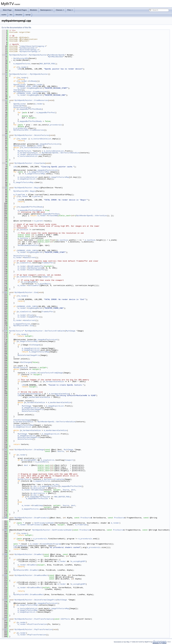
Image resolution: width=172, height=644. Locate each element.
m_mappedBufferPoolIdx (71, 486)
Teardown (18, 90)
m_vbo (56, 485)
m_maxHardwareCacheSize (29, 394)
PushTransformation (37, 624)
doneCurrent (30, 320)
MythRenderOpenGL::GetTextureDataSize (61, 153)
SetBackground (35, 268)
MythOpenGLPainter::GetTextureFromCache (45, 331)
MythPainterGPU (21, 58)
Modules (34, 10)
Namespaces (46, 10)
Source (61, 451)
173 (5, 331)
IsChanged (35, 345)
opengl (28, 15)
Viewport (46, 277)
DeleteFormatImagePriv (29, 355)
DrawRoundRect (35, 588)
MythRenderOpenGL (57, 55)
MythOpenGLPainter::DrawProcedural (32, 518)
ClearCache (19, 106)
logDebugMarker (35, 88)
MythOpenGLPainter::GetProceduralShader (52, 530)
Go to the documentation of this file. (17, 28)
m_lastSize (23, 230)
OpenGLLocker (20, 85)
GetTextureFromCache (54, 479)
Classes (60, 10)
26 (5, 74)
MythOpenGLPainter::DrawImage (29, 450)
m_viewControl (24, 263)
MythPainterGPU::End (23, 326)
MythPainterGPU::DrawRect (26, 570)
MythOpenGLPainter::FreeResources (30, 92)
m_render (23, 67)
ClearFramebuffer (36, 270)
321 (5, 575)
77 (5, 163)
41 (5, 100)
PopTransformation (37, 635)
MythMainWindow (55, 57)
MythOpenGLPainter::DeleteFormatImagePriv (35, 600)
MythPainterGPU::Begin (24, 191)
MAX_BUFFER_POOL (48, 64)
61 (5, 135)
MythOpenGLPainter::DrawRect (29, 554)
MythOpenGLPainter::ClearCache (30, 163)
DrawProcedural (35, 525)
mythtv (4, 15)
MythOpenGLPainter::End (26, 292)
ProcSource (86, 518)
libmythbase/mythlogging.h (33, 46)
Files (70, 10)
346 (5, 619)
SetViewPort (34, 285)
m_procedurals (55, 125)
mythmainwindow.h (28, 48)
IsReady (33, 81)
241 (5, 450)
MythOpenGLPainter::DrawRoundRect (31, 575)
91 (5, 188)
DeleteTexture (35, 154)
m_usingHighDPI (29, 282)
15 (5, 55)
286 (5, 530)
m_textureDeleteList (41, 139)
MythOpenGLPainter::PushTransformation (34, 619)
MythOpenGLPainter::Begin (27, 188)
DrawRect (32, 565)
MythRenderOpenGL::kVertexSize (92, 216)
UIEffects (65, 619)
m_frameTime (19, 195)
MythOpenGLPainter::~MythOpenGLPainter (29, 74)
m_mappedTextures (22, 64)
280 (5, 518)
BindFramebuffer (36, 266)
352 (5, 629)
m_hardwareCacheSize (28, 153)
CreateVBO (53, 216)
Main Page (7, 10)
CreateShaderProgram (51, 544)
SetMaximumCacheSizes (28, 245)
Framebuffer (48, 263)
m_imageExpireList (27, 179)
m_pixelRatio (44, 284)
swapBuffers (34, 317)
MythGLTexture (24, 151)
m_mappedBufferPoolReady (30, 109)
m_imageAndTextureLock (49, 144)
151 (5, 292)
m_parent (37, 196)
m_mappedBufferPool (46, 113)
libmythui (19, 15)
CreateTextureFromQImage (51, 373)
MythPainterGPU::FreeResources (29, 130)
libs (11, 15)
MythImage (71, 331)
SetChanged (26, 362)
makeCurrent (30, 258)
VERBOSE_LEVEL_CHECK (28, 86)
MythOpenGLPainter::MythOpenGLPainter (28, 55)
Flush (31, 315)
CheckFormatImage (22, 420)
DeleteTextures (21, 107)
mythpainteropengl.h (30, 51)
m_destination (38, 488)
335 (5, 600)
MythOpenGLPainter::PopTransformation (33, 629)
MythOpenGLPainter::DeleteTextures (32, 135)
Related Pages (21, 10)
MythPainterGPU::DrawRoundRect (29, 595)
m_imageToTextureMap (39, 172)
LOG (19, 69)
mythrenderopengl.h (29, 50)
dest (26, 465)
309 (5, 554)
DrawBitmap (38, 490)
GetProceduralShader (44, 523)
